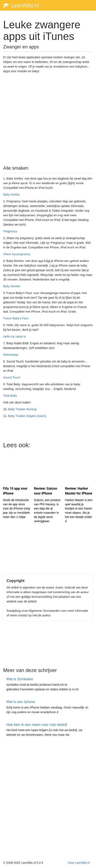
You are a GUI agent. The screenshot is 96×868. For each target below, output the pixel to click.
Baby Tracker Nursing (22, 409)
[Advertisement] (48, 119)
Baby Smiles (11, 195)
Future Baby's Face (16, 318)
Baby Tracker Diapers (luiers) (27, 416)
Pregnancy (10, 231)
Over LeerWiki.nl (79, 863)
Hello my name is (14, 337)
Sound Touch (12, 377)
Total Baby (10, 396)
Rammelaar (11, 355)
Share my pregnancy (17, 254)
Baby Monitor (12, 286)
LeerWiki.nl (21, 5)
